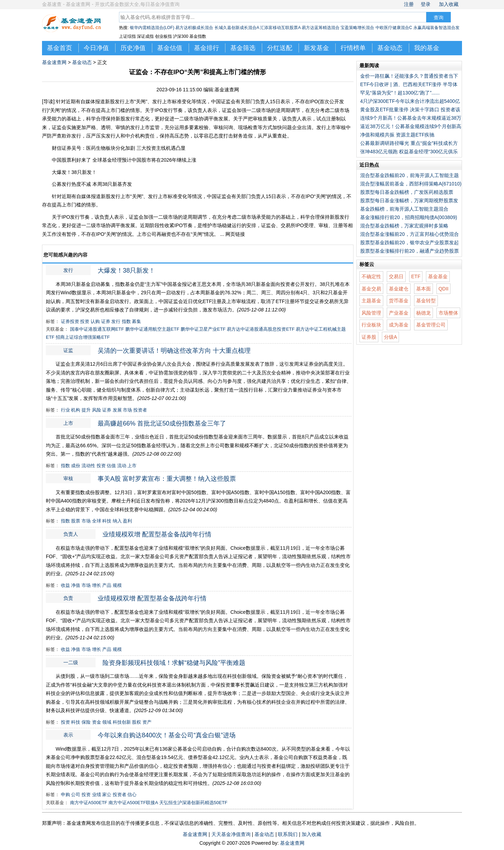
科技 (107, 521)
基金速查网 (54, 62)
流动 (122, 466)
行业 (65, 410)
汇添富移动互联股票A (280, 28)
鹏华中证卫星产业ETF (203, 329)
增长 (97, 585)
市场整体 (448, 313)
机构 (76, 410)
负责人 (71, 534)
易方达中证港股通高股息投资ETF (261, 329)
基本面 (423, 289)
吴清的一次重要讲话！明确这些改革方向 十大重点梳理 (174, 351)
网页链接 (235, 234)
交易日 (396, 276)
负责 (256, 196)
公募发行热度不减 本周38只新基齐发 (92, 184)
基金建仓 (399, 289)
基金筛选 (243, 48)
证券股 (369, 337)
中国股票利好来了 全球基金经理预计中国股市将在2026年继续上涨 (124, 160)
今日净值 (96, 48)
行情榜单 (353, 48)
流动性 (88, 466)
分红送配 (280, 48)
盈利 (127, 521)
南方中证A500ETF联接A (133, 803)
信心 (132, 795)
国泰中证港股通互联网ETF (97, 329)
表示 (281, 196)
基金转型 (426, 301)
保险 (86, 722)
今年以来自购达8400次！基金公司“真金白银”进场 (167, 735)
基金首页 (59, 48)
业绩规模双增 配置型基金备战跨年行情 (157, 534)
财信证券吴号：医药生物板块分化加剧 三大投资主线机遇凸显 (119, 148)
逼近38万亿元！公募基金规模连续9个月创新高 (411, 126)
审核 (323, 225)
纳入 (117, 521)
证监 (222, 196)
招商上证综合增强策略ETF (83, 337)
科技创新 (122, 722)
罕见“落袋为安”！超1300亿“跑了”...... (400, 93)
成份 (76, 466)
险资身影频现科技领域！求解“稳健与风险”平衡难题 (174, 663)
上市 (125, 196)
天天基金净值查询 (231, 834)
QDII (444, 289)
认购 (95, 321)
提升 (86, 410)
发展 (117, 410)
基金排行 (206, 48)
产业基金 (399, 313)
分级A (390, 337)
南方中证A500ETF (89, 803)
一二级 (161, 217)
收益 (65, 585)
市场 (127, 410)
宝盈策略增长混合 (357, 28)
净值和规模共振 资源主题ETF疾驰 (397, 135)
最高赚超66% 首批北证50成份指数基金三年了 (162, 423)
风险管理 (371, 313)
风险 (97, 410)
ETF (416, 276)
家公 (107, 795)
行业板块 (371, 325)
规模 (117, 585)
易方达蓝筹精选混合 (321, 28)
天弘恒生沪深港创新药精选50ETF (193, 803)
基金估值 (170, 48)
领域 (107, 722)
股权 (136, 722)
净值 (76, 585)
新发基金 (316, 48)
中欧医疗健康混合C (394, 28)
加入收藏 (449, 4)
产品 (107, 585)
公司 (76, 795)
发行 (115, 196)
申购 (65, 795)
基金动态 (390, 48)
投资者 (140, 410)
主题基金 (371, 301)
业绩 (97, 795)
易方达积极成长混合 (194, 28)
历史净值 (133, 48)
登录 (426, 4)
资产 (147, 722)
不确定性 (371, 276)
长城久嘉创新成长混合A (237, 28)
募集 (136, 321)
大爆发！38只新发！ (74, 172)
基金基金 (438, 276)
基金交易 (371, 289)
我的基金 (427, 48)
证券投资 (70, 321)
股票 (76, 521)
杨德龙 (423, 313)
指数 (126, 321)
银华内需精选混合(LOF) (152, 28)
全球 (97, 521)
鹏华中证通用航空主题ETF (152, 329)
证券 (106, 321)
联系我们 (288, 834)
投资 (85, 321)
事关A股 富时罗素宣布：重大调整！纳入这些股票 (167, 479)
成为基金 (399, 325)
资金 (97, 722)
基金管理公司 (431, 325)
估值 (111, 466)
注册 (409, 4)
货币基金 (399, 301)
